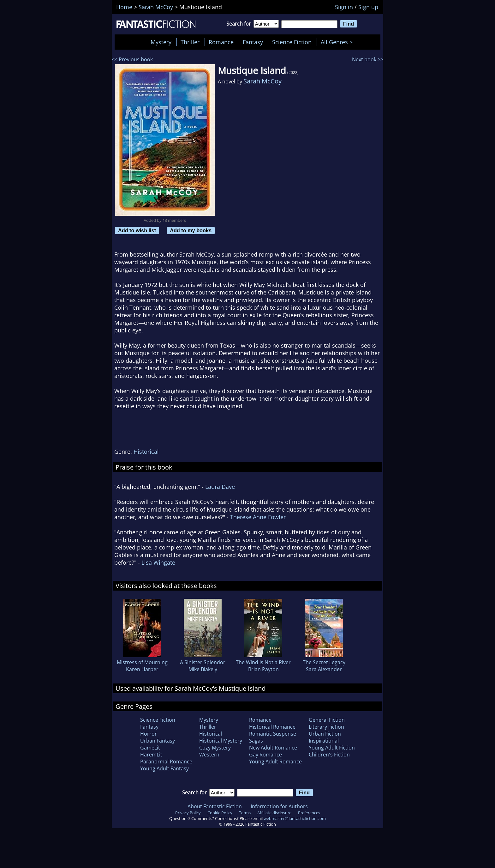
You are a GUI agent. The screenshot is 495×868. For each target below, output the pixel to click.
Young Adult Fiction (332, 748)
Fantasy (253, 42)
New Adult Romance (273, 748)
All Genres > (338, 42)
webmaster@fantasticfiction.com (295, 818)
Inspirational (324, 741)
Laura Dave (220, 487)
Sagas (256, 741)
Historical (146, 452)
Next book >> (368, 59)
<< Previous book (132, 59)
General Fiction (327, 720)
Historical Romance (272, 727)
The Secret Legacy (324, 662)
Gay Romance (265, 755)
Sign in (344, 7)
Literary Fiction (326, 727)
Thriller (190, 42)
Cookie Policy (220, 813)
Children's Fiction (329, 755)
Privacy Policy (188, 813)
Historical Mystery (221, 741)
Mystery (161, 42)
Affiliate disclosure (274, 813)
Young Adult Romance (275, 762)
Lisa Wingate (158, 562)
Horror (149, 734)
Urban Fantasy (158, 741)
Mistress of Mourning (142, 662)
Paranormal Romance (166, 762)
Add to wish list (137, 230)
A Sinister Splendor (203, 662)
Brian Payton (263, 669)
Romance (221, 42)
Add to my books (191, 230)
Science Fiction (292, 42)
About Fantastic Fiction (215, 806)
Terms (245, 813)
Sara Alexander (324, 669)
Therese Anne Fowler (258, 517)
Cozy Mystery (215, 748)
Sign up (368, 7)
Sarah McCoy (262, 81)
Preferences (309, 813)
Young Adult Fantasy (164, 768)
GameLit (150, 748)
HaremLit (151, 755)
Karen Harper (142, 669)
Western (209, 755)
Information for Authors (279, 806)
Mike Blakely (203, 669)
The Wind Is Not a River (263, 662)
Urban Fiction (325, 734)
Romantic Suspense (273, 734)
